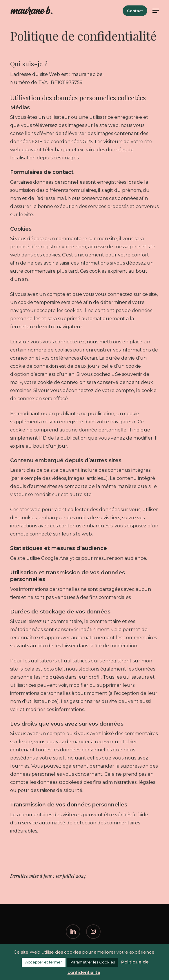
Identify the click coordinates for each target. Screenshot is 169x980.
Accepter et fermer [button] (44, 962)
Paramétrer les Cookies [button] (93, 962)
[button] (156, 11)
